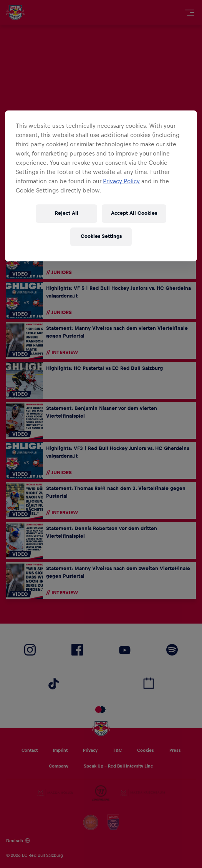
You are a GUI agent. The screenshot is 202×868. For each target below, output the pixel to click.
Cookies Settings (101, 236)
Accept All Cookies (134, 213)
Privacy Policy (121, 181)
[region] (101, 186)
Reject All (67, 213)
